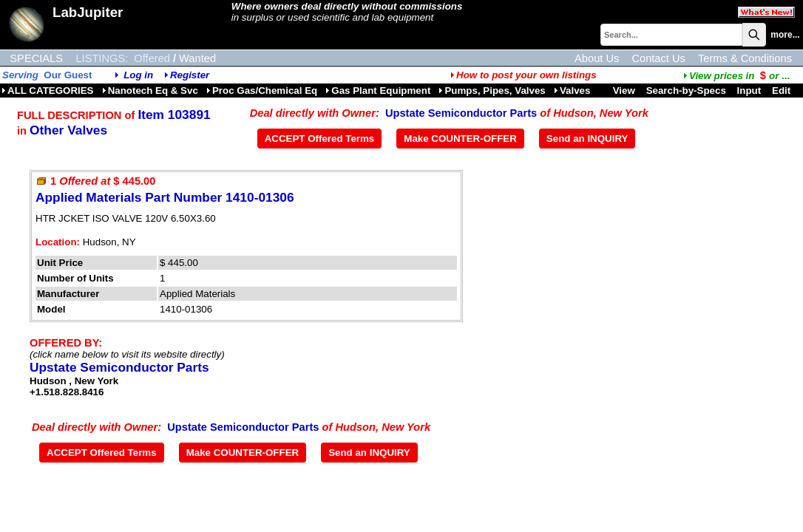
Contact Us (658, 58)
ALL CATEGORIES (48, 91)
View (624, 91)
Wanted (197, 58)
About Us (597, 58)
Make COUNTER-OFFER (460, 139)
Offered (152, 58)
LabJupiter (88, 12)
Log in (138, 75)
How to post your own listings (524, 75)
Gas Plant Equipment (378, 91)
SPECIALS (36, 58)
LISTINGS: (102, 58)
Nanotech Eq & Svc (150, 91)
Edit (783, 91)
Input (749, 91)
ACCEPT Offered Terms (320, 139)
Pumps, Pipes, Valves (492, 91)
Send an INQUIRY (587, 139)
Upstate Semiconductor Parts (461, 113)
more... (785, 35)
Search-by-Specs (686, 91)
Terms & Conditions (745, 58)
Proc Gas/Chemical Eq (262, 91)
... (736, 76)
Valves (572, 91)
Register (190, 75)
